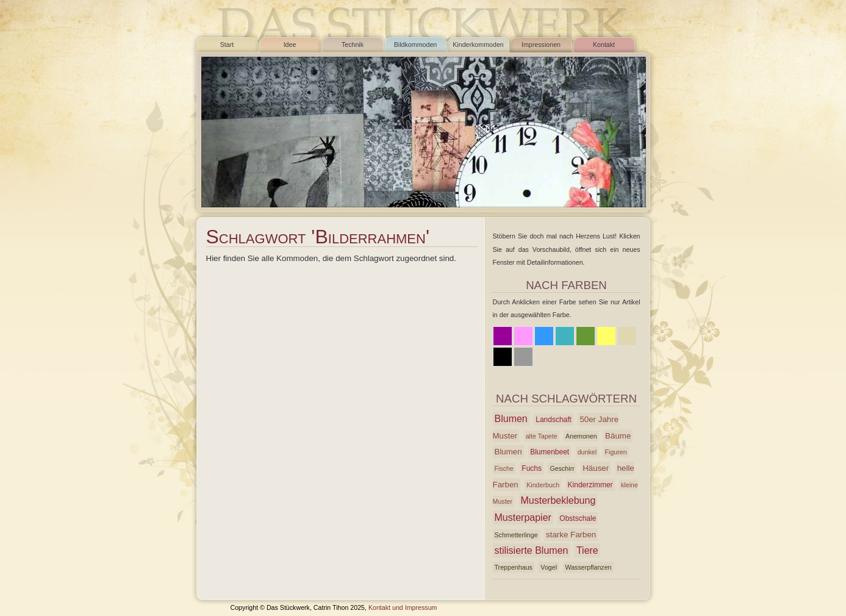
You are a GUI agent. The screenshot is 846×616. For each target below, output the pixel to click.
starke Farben (571, 535)
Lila (503, 336)
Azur (565, 336)
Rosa (523, 336)
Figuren (616, 452)
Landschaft (554, 420)
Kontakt (604, 45)
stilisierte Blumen (532, 550)
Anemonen (581, 436)
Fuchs (532, 468)
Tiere (587, 550)
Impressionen (541, 45)
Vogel (549, 567)
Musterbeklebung (558, 500)
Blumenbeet (550, 452)
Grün (586, 336)
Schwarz (503, 357)
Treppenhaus (514, 567)
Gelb (606, 336)
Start (227, 45)
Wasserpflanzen (588, 567)
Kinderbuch (543, 485)
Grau (523, 357)
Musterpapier (523, 518)
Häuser (596, 468)
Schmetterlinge (516, 535)
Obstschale (578, 518)
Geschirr (562, 468)
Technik (353, 45)
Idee (290, 45)
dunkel (587, 452)
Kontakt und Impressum (403, 607)
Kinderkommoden (478, 45)
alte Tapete (542, 436)
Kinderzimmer (590, 485)
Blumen (511, 419)
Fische (504, 468)
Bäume (618, 436)
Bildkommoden (415, 45)
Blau (544, 336)
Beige (627, 336)
